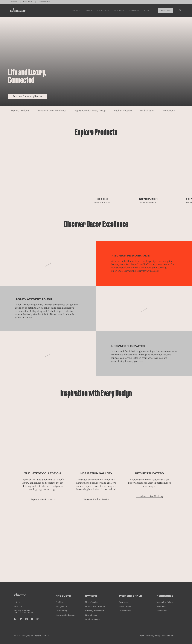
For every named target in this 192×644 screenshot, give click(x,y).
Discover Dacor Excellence (52, 111)
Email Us (18, 606)
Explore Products (20, 111)
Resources (124, 602)
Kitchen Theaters (44, 2)
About (146, 10)
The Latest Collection (65, 615)
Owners (89, 10)
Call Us (17, 602)
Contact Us (13, 2)
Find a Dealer (28, 2)
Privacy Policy (154, 636)
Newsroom (162, 611)
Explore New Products (43, 499)
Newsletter (134, 10)
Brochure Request (93, 619)
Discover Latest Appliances (27, 96)
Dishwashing (61, 611)
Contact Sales (125, 611)
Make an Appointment (96, 555)
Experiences (119, 10)
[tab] (96, 572)
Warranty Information (95, 611)
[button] (89, 570)
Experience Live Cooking (149, 496)
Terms (143, 636)
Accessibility (168, 636)
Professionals (103, 10)
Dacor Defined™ (126, 606)
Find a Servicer (92, 602)
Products (76, 10)
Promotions (168, 111)
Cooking (59, 602)
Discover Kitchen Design (96, 499)
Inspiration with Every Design (90, 111)
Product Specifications (95, 606)
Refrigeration (62, 606)
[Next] (103, 570)
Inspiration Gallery (165, 602)
